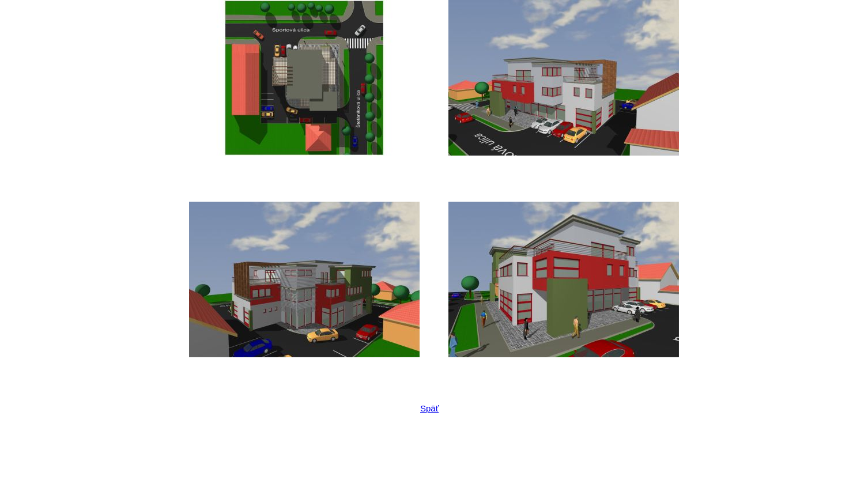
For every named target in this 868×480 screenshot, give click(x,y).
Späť (429, 408)
